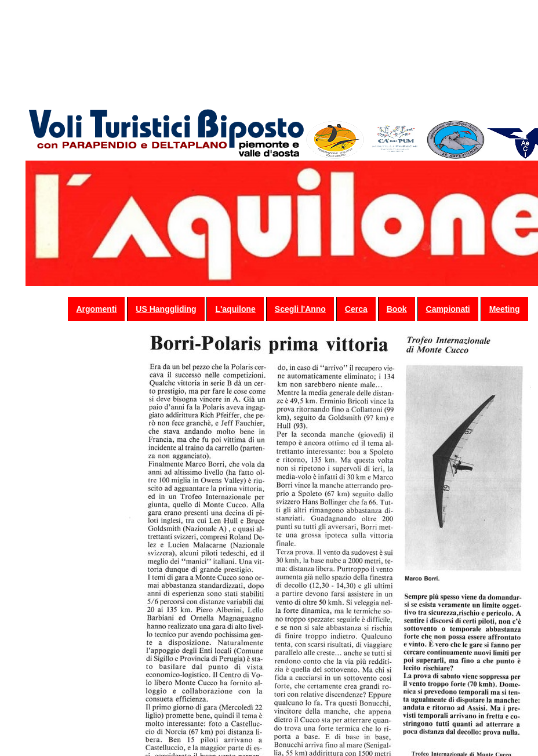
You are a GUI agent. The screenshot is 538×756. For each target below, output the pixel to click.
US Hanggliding (166, 309)
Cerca (356, 309)
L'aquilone (235, 309)
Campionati (448, 309)
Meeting (505, 309)
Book (397, 309)
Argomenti (96, 309)
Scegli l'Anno (300, 309)
